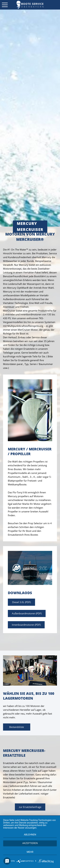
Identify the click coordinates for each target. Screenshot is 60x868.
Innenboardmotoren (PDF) (26, 625)
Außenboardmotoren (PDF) (27, 613)
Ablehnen (30, 835)
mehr (30, 852)
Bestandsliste (17, 727)
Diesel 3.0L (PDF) (21, 602)
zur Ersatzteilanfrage (30, 807)
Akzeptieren (30, 843)
